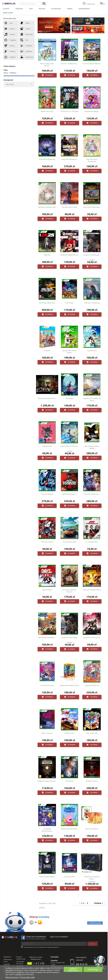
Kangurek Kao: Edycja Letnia (69, 685)
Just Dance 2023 (69, 877)
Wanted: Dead (47, 446)
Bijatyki (25, 23)
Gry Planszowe (56, 9)
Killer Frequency (47, 733)
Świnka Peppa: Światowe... (70, 829)
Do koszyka (47, 75)
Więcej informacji (12, 977)
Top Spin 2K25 (92, 350)
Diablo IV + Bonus (92, 781)
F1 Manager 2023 (92, 542)
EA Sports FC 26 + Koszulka (69, 111)
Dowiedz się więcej (95, 923)
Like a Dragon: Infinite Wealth (92, 447)
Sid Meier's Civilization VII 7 (47, 207)
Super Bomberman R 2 (92, 685)
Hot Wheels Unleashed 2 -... (47, 637)
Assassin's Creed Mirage (69, 637)
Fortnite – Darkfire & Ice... (70, 64)
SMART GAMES (8, 13)
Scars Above (69, 781)
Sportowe (9, 46)
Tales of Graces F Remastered (92, 160)
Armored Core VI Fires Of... (92, 637)
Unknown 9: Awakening (92, 303)
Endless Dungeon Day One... (47, 781)
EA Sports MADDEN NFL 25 (69, 255)
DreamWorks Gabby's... (92, 111)
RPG (24, 40)
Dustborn (47, 350)
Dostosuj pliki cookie (27, 977)
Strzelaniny (10, 51)
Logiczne (25, 29)
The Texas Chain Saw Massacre (69, 591)
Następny (99, 903)
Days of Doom (47, 590)
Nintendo (42, 9)
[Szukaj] (33, 4)
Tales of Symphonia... (92, 829)
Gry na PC (6, 9)
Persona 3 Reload (47, 494)
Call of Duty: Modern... (69, 494)
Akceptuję (93, 969)
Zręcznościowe (27, 57)
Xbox (31, 9)
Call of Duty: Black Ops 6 (47, 303)
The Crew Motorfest (69, 542)
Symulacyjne (26, 51)
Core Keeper (69, 303)
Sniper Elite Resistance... (70, 159)
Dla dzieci (10, 29)
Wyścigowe (10, 57)
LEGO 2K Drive (70, 733)
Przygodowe (10, 40)
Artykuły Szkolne (84, 9)
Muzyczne (10, 34)
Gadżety (70, 9)
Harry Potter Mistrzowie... (92, 207)
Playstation (19, 9)
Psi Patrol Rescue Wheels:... (92, 64)
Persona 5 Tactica (47, 542)
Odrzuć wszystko (73, 969)
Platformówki (26, 34)
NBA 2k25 (47, 255)
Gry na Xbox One (10, 18)
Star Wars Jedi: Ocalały (70, 207)
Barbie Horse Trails (47, 111)
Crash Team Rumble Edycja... (92, 590)
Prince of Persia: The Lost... (69, 446)
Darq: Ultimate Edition (47, 877)
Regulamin (7, 957)
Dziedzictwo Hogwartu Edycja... (92, 878)
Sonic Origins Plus (92, 733)
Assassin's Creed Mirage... (92, 255)
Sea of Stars (69, 398)
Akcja (8, 23)
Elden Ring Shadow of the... (47, 398)
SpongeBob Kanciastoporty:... (47, 830)
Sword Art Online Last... (92, 494)
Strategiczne (26, 46)
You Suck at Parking (47, 685)
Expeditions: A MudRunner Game (92, 399)
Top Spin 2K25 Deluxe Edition (69, 352)
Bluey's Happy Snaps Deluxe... (47, 65)
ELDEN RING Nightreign (47, 159)
